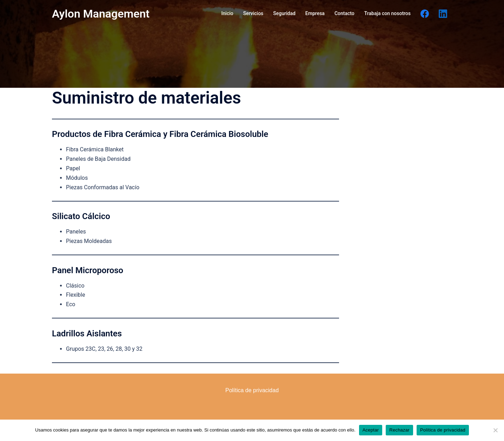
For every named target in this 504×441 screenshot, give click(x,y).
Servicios (253, 13)
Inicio (227, 13)
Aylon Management (101, 14)
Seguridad (284, 13)
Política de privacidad (443, 430)
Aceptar (371, 430)
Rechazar (399, 430)
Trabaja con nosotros (387, 13)
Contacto (344, 13)
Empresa (315, 13)
